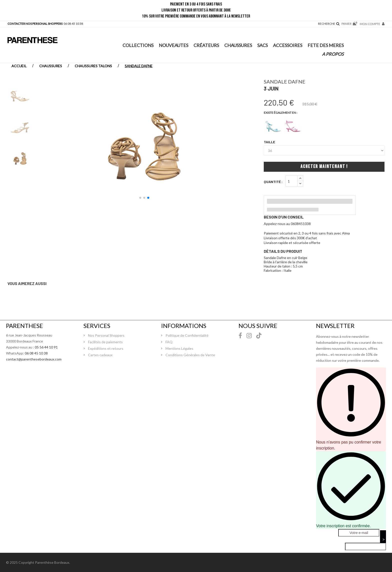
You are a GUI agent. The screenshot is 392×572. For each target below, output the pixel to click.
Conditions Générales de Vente (190, 355)
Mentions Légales (179, 348)
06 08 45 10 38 (36, 353)
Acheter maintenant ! (324, 167)
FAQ (169, 342)
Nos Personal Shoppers (106, 335)
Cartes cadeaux (100, 355)
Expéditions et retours (106, 348)
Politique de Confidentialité (187, 335)
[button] (140, 198)
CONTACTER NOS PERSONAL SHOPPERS (35, 24)
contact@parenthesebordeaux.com (34, 359)
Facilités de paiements (105, 342)
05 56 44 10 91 (46, 347)
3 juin (271, 88)
